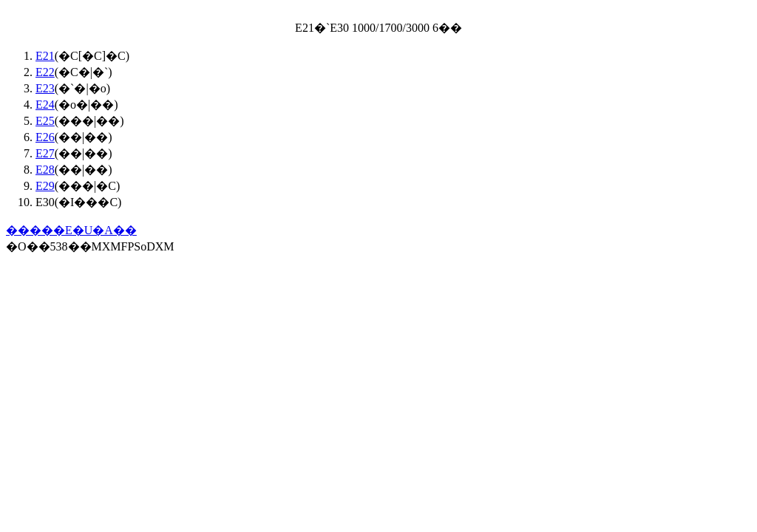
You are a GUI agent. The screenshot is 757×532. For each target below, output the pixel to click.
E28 (45, 170)
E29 (45, 186)
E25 (45, 121)
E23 (45, 88)
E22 (45, 72)
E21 (45, 56)
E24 (45, 105)
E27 (45, 153)
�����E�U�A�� (71, 230)
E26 (45, 137)
